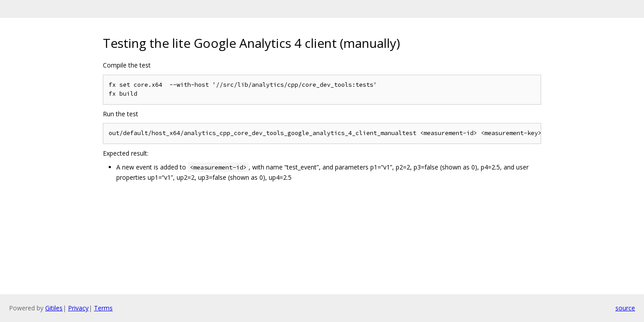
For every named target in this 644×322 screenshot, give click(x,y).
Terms (103, 308)
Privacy (78, 308)
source (625, 308)
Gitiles (54, 308)
